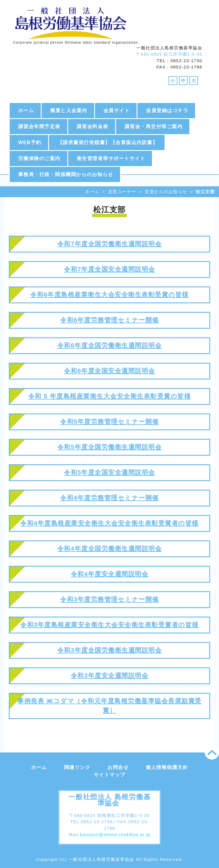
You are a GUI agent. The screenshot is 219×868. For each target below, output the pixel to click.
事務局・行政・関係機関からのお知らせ (66, 174)
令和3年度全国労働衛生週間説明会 (109, 650)
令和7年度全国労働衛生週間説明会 (109, 244)
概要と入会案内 (69, 111)
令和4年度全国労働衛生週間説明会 (109, 549)
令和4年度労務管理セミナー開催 (109, 498)
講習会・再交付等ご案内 (154, 127)
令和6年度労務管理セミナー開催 (109, 320)
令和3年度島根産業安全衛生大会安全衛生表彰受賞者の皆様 (109, 625)
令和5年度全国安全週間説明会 (109, 472)
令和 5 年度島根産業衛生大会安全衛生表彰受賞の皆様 (109, 396)
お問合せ (118, 767)
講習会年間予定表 (39, 127)
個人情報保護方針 (167, 767)
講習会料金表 (93, 127)
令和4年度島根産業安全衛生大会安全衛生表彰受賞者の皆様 (109, 523)
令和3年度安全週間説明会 (109, 676)
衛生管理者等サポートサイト (111, 159)
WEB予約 (30, 143)
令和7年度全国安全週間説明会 (109, 269)
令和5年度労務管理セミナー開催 (109, 422)
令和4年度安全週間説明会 (109, 574)
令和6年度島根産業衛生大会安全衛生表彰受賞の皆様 (109, 295)
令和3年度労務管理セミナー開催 (109, 599)
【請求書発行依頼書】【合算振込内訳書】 (108, 143)
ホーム (26, 111)
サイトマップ (110, 775)
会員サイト (117, 111)
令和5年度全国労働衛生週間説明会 (109, 447)
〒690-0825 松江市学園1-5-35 (169, 54)
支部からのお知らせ (166, 192)
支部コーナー (122, 192)
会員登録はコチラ (167, 111)
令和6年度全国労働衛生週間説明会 (109, 345)
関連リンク (77, 767)
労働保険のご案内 (39, 159)
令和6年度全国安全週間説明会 (109, 371)
